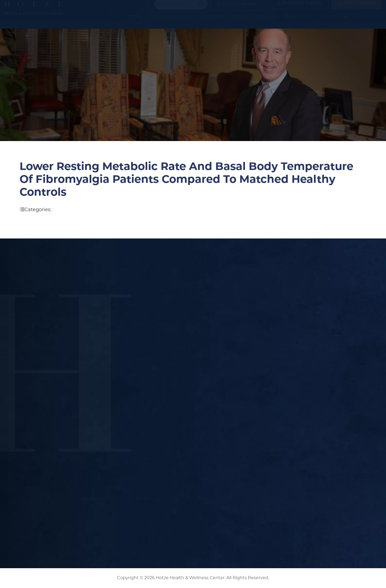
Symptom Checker (171, 21)
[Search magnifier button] (202, 9)
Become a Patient (299, 8)
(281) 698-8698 (356, 8)
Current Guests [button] (236, 9)
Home (135, 21)
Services (213, 21)
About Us (335, 21)
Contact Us (369, 21)
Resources (299, 21)
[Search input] (178, 9)
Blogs (240, 21)
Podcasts (265, 21)
